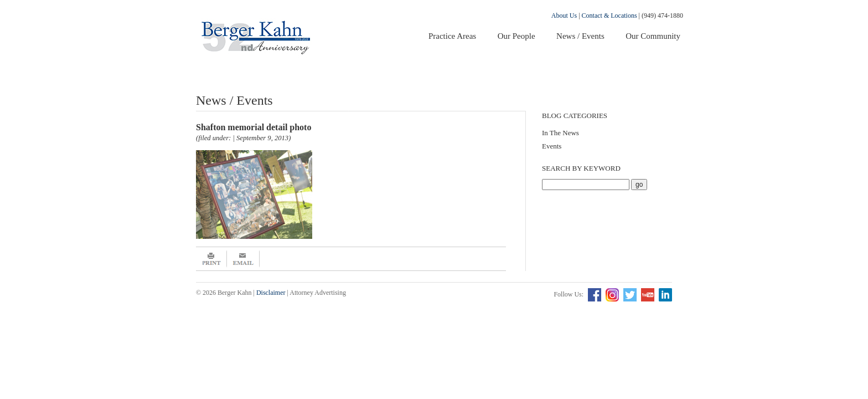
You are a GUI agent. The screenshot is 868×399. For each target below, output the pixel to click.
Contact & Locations (609, 16)
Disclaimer (271, 293)
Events (552, 146)
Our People (516, 36)
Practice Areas (452, 36)
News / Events (580, 36)
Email (243, 259)
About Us (564, 16)
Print (211, 259)
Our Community (653, 36)
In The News (560, 133)
